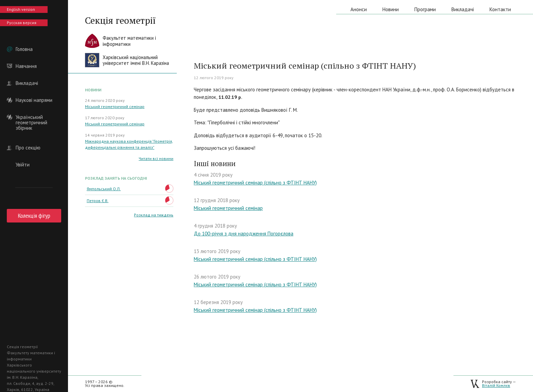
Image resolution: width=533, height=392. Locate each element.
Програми (425, 9)
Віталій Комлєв (496, 385)
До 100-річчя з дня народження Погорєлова (244, 234)
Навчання (26, 66)
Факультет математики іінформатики (129, 41)
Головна (24, 49)
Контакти (500, 9)
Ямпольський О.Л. (104, 189)
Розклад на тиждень (154, 215)
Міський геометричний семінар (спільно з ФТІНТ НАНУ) (255, 183)
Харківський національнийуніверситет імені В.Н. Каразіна (136, 60)
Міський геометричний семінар (115, 106)
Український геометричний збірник (31, 117)
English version (21, 9)
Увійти (23, 165)
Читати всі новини (156, 158)
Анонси (359, 9)
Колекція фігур (34, 216)
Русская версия (22, 23)
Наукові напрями (34, 100)
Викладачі (27, 83)
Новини (391, 9)
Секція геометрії (120, 20)
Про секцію (28, 148)
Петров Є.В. (98, 201)
